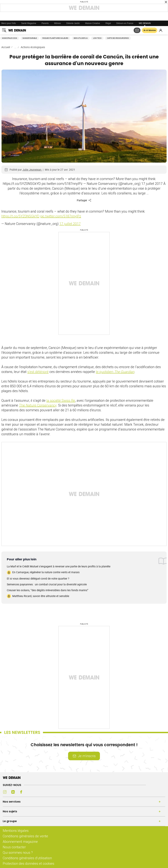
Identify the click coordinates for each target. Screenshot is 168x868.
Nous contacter (14, 847)
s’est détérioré (38, 372)
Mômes (57, 23)
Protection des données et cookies (29, 863)
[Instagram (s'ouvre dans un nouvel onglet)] (5, 792)
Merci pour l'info (9, 23)
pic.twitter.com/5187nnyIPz (61, 216)
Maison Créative (93, 23)
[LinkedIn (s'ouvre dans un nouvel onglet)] (13, 792)
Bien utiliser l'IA (81, 38)
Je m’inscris (84, 756)
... (15, 47)
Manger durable (30, 38)
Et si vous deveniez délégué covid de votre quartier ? (38, 578)
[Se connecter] (161, 30)
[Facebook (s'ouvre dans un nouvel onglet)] (21, 792)
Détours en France (125, 23)
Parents (45, 23)
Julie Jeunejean (32, 170)
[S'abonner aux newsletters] (137, 30)
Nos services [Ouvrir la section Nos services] (12, 802)
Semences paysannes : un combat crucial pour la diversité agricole (47, 584)
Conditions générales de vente (25, 836)
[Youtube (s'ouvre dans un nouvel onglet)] (29, 792)
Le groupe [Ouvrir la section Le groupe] (10, 821)
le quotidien (115, 372)
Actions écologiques (33, 47)
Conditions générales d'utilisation (27, 858)
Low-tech (97, 38)
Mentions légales (16, 831)
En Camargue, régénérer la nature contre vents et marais (43, 572)
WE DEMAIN (145, 23)
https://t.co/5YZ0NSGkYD (20, 216)
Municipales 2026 (10, 38)
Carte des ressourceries (118, 38)
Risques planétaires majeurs (55, 38)
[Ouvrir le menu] (4, 30)
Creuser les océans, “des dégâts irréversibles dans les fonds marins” (48, 590)
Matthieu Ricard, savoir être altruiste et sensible (38, 596)
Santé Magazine (29, 23)
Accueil (6, 47)
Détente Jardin (73, 23)
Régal (108, 23)
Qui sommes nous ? (18, 852)
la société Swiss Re (61, 400)
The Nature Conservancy (38, 405)
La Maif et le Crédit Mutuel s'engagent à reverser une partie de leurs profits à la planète (59, 566)
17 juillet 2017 (70, 224)
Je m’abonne (149, 30)
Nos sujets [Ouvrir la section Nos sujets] (10, 811)
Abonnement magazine (20, 842)
